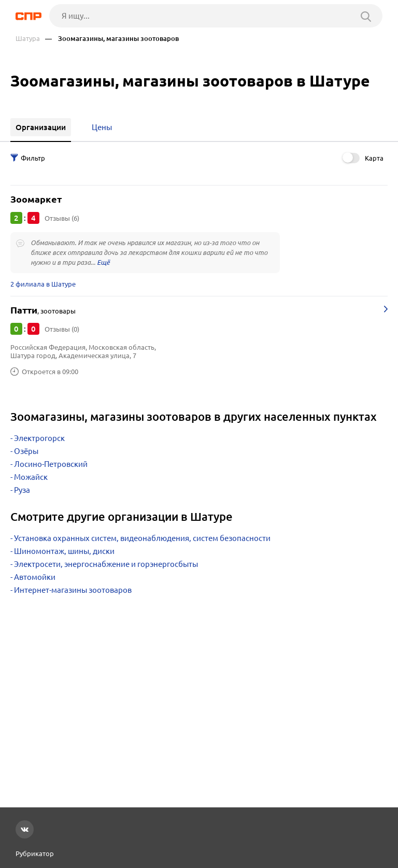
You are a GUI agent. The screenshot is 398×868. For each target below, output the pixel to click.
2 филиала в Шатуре (43, 284)
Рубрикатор (35, 853)
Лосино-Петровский (51, 464)
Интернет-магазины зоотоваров (73, 590)
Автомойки (35, 577)
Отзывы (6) (62, 218)
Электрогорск (39, 438)
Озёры (26, 451)
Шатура (28, 39)
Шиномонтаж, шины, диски (64, 551)
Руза (22, 490)
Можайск (31, 477)
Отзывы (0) (62, 329)
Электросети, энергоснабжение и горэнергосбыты (106, 564)
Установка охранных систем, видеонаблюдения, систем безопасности (142, 538)
